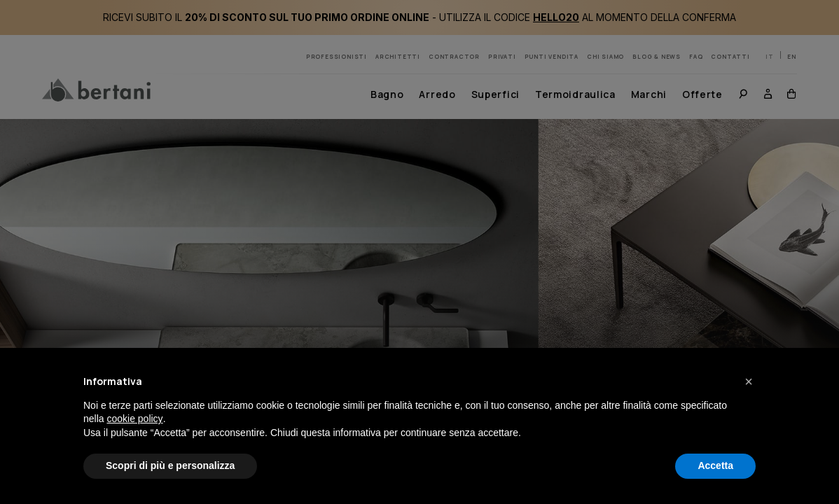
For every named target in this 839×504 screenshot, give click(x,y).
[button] (749, 381)
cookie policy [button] (134, 419)
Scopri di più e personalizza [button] (170, 465)
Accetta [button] (715, 465)
